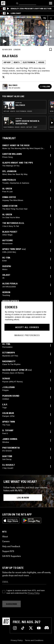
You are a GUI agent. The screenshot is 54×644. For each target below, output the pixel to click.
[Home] (3, 3)
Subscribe (12, 604)
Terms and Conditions (34, 640)
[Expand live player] (51, 18)
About (5, 536)
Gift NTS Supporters (12, 556)
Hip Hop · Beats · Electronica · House (18, 111)
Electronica (29, 62)
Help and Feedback (11, 546)
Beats (17, 62)
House (41, 62)
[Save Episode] (51, 49)
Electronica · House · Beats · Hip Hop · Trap (20, 127)
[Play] (27, 31)
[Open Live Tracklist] (44, 18)
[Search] (17, 3)
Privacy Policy (33, 593)
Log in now (23, 498)
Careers (6, 541)
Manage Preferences (27, 335)
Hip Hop (7, 62)
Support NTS (8, 551)
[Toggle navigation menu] (51, 3)
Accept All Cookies (27, 327)
